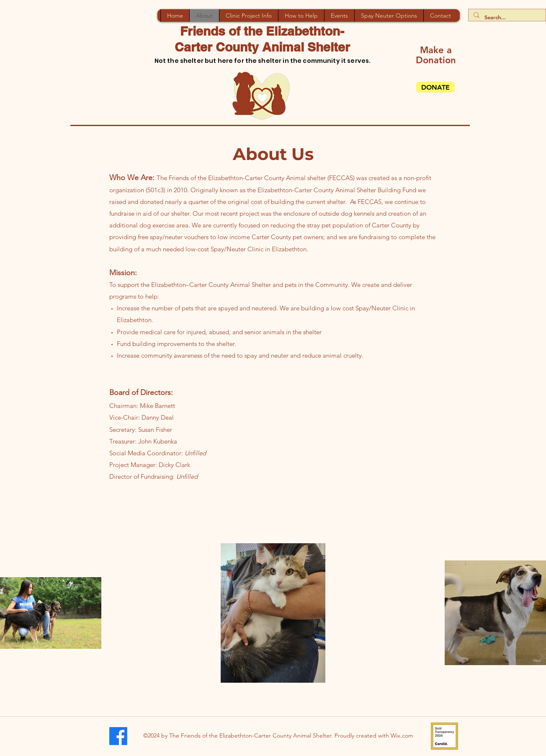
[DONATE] (435, 87)
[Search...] (506, 17)
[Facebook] (118, 736)
